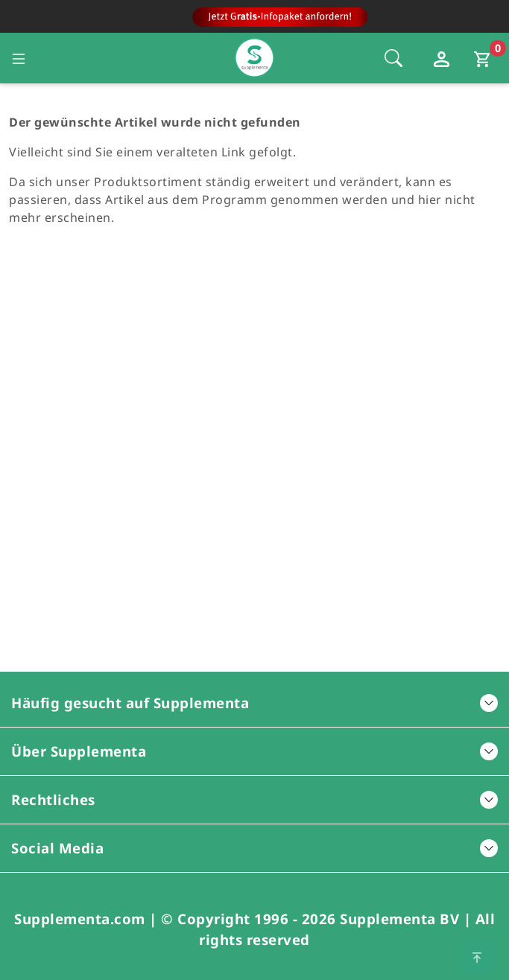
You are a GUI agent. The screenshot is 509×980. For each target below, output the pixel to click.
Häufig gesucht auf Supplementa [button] (255, 703)
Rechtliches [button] (255, 799)
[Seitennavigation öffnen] (19, 58)
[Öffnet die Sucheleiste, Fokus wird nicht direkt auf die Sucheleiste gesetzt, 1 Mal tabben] (393, 58)
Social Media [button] (255, 848)
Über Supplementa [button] (255, 751)
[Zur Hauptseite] (255, 20)
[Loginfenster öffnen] (443, 58)
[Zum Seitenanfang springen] (477, 956)
